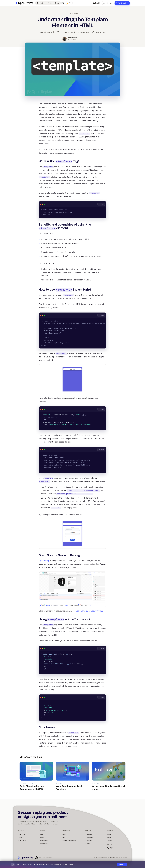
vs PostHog (88, 840)
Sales (109, 834)
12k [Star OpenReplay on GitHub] (69, 3)
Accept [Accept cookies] (122, 864)
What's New (22, 834)
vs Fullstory (88, 834)
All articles (72, 13)
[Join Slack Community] (111, 847)
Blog (64, 837)
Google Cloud (44, 840)
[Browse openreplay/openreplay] (108, 847)
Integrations (22, 840)
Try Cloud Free (122, 3)
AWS (42, 834)
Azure (42, 837)
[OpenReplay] (25, 857)
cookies (70, 864)
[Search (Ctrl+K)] (63, 3)
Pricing (50, 3)
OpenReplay (44, 560)
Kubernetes (44, 843)
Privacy (109, 840)
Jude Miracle (73, 38)
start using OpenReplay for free (90, 611)
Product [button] (41, 3)
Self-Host (108, 3)
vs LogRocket (89, 837)
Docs (57, 3)
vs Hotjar (88, 843)
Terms (109, 837)
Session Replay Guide (69, 840)
